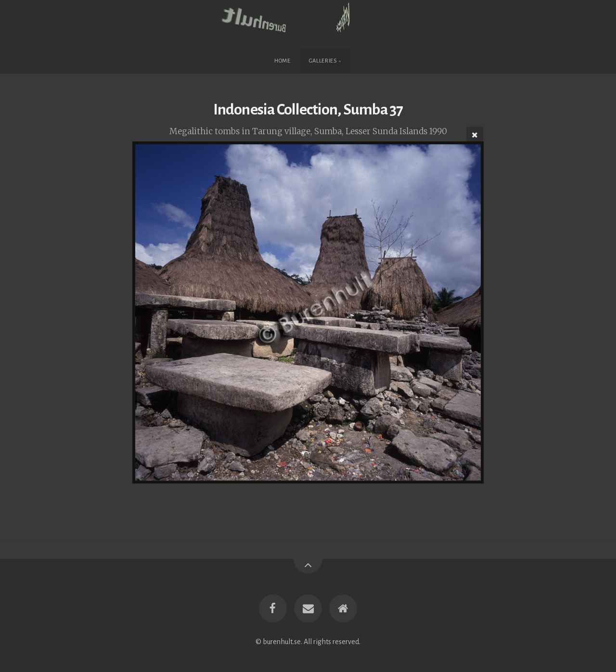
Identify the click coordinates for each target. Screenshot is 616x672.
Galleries (323, 61)
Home (282, 61)
